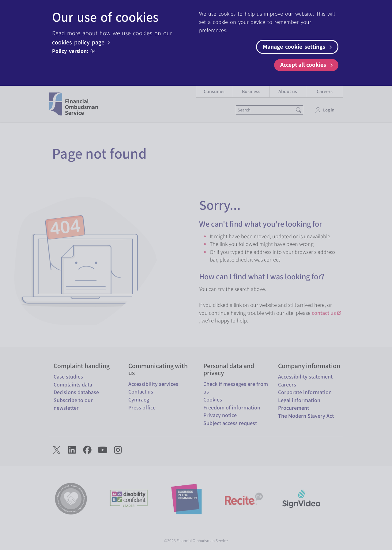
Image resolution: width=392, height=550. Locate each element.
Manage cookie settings (298, 47)
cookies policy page (82, 42)
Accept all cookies (307, 65)
